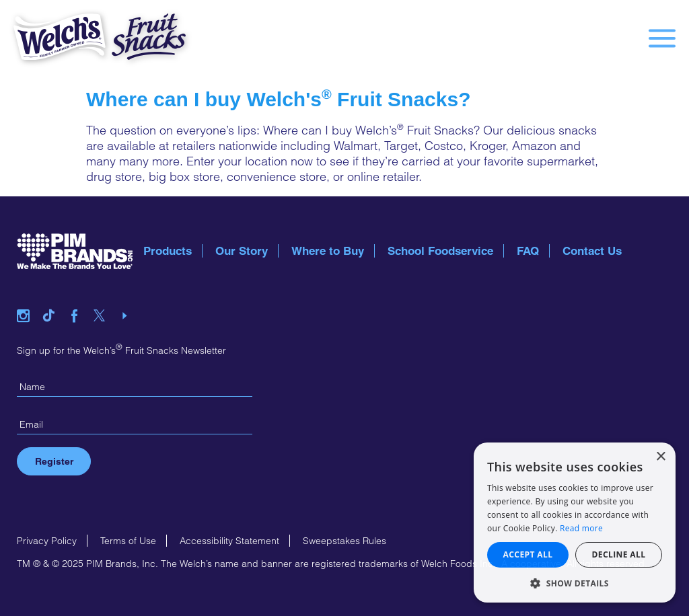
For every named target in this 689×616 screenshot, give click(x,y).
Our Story (242, 251)
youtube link (129, 299)
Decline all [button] (619, 554)
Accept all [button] (528, 554)
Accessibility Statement (229, 541)
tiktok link (54, 299)
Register (54, 461)
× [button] (660, 457)
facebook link (79, 299)
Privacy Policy (47, 541)
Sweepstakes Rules (344, 541)
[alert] (575, 523)
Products (168, 251)
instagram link (28, 299)
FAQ (528, 251)
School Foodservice (440, 251)
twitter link (104, 299)
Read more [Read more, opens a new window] (581, 528)
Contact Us (592, 251)
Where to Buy (328, 251)
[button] (575, 583)
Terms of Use (128, 541)
